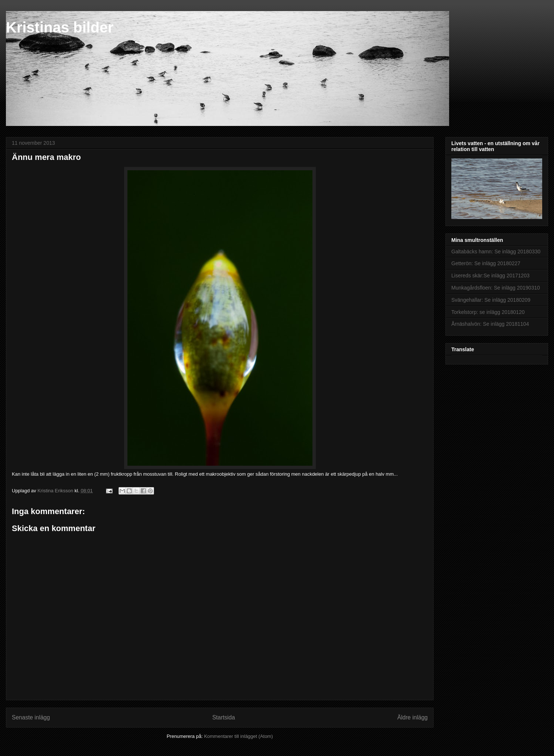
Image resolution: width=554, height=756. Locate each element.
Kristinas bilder (60, 27)
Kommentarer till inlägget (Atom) (238, 736)
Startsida (224, 717)
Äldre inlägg (413, 717)
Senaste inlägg (31, 717)
